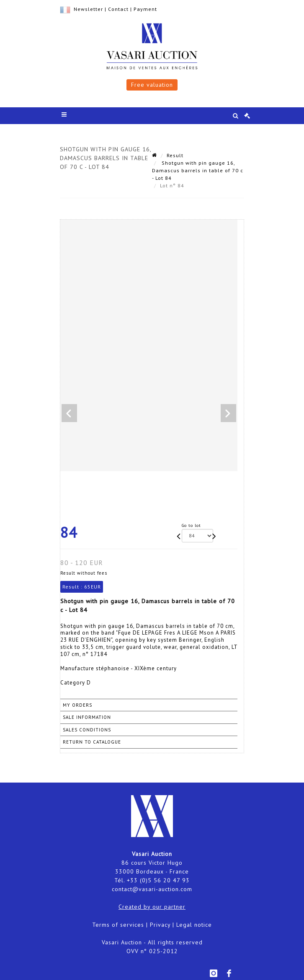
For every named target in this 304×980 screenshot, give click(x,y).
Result (175, 155)
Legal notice (194, 925)
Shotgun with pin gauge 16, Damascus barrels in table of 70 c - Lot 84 (198, 170)
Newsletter (88, 9)
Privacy (160, 925)
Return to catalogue (92, 742)
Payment (145, 9)
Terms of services (118, 925)
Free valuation (152, 85)
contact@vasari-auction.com (152, 889)
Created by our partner (152, 907)
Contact (118, 9)
